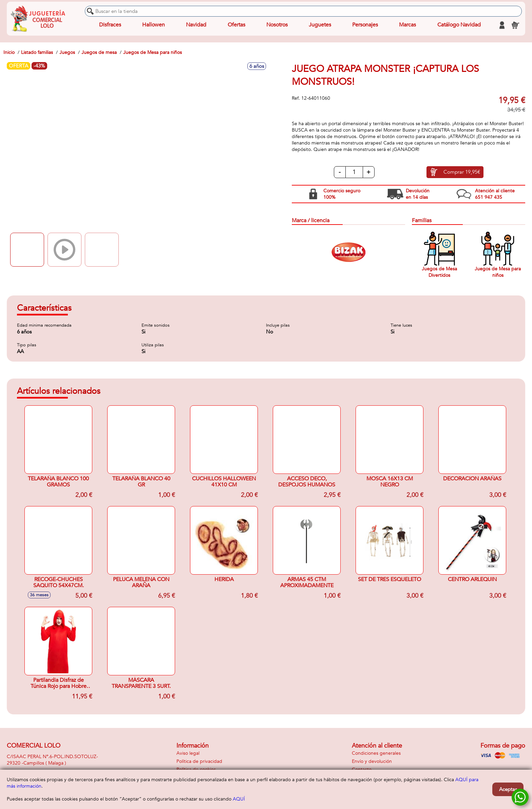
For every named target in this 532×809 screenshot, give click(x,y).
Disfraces (110, 25)
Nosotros (277, 25)
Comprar (462, 172)
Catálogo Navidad (459, 25)
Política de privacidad (199, 761)
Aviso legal (188, 753)
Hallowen (154, 25)
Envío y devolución (372, 761)
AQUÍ (239, 799)
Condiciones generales (376, 753)
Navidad (196, 25)
